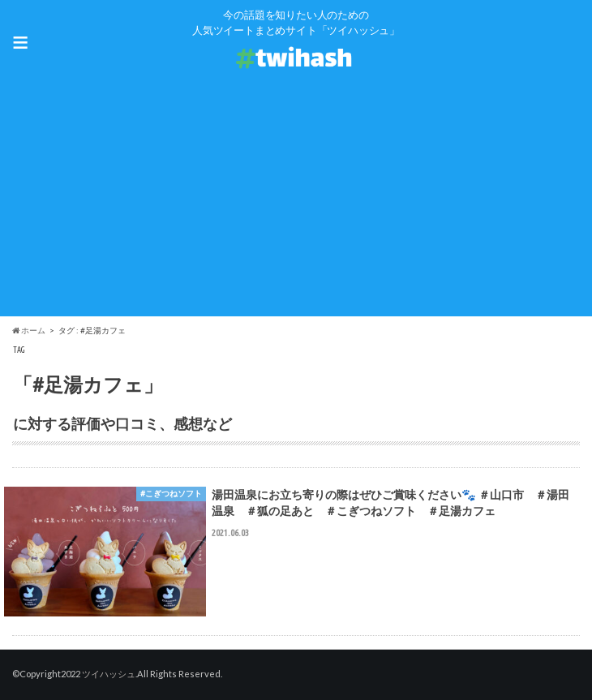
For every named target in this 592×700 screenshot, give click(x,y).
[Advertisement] (296, 203)
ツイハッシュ (109, 674)
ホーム (29, 330)
